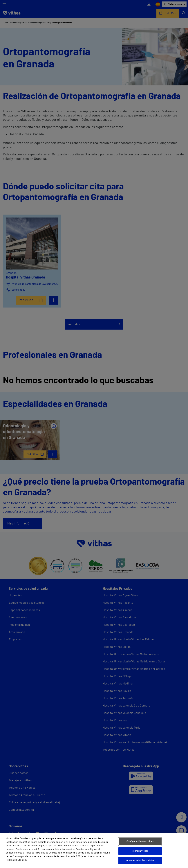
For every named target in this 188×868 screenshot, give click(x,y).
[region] (94, 851)
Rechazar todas (140, 851)
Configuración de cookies (140, 841)
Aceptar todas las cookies (140, 860)
